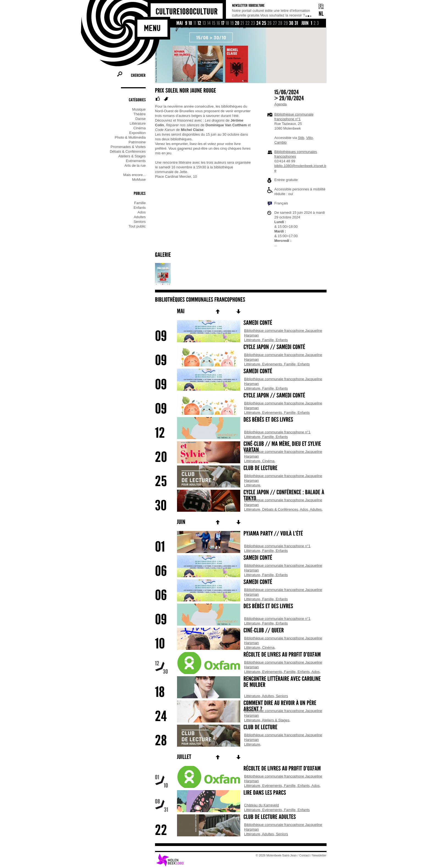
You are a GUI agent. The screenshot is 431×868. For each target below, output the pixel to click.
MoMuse (139, 180)
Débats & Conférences (128, 151)
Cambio (281, 142)
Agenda (281, 104)
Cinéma (139, 128)
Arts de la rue (135, 165)
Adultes (140, 217)
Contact (305, 855)
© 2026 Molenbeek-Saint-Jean (276, 855)
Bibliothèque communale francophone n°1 (277, 432)
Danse (140, 119)
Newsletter (319, 855)
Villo (310, 138)
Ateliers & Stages (132, 156)
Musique (139, 109)
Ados (142, 212)
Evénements (136, 161)
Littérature (138, 123)
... (276, 245)
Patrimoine (137, 142)
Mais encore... (134, 175)
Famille (140, 203)
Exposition (137, 133)
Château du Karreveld (261, 805)
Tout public (137, 226)
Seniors (140, 222)
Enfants (140, 208)
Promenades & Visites (128, 147)
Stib (301, 138)
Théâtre (139, 114)
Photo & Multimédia (130, 137)
